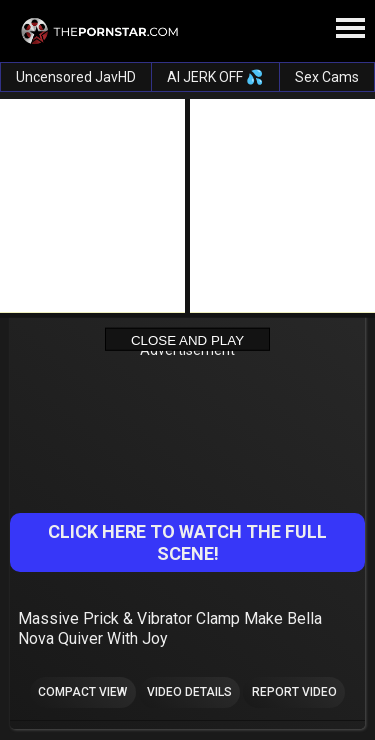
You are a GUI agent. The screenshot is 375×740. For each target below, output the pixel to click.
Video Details (189, 692)
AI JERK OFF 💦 (215, 77)
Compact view (82, 692)
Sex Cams (327, 77)
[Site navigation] (350, 29)
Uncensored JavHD (76, 77)
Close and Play (187, 339)
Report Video (294, 692)
